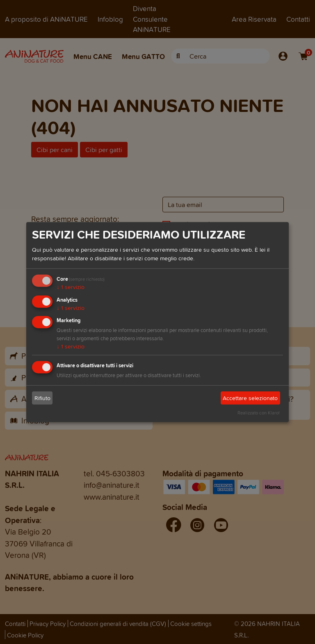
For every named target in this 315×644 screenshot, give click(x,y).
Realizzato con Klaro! (259, 413)
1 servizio (71, 287)
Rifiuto (42, 398)
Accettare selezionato (250, 398)
